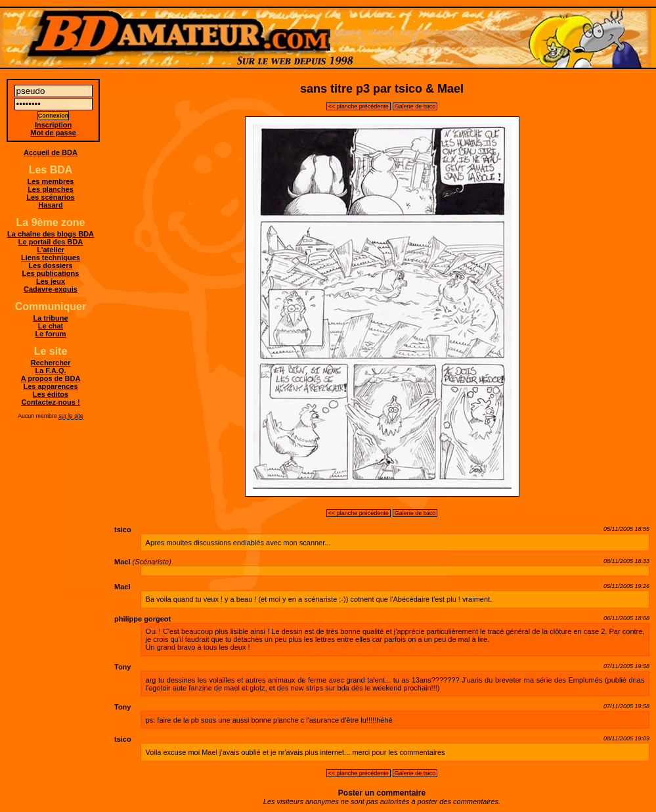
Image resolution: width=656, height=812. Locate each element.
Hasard (50, 205)
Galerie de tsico (415, 106)
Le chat (51, 326)
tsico (123, 530)
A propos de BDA (51, 378)
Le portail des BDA (51, 242)
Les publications (51, 273)
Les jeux (51, 281)
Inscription (53, 125)
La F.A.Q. (50, 371)
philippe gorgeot (142, 619)
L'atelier (51, 250)
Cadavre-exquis (51, 289)
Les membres (51, 181)
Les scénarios (50, 197)
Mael (122, 562)
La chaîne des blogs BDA (51, 234)
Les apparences (50, 386)
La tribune (50, 318)
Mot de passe (53, 133)
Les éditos (51, 394)
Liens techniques (51, 258)
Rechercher (51, 363)
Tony (122, 667)
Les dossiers (50, 265)
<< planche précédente (359, 106)
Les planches (51, 189)
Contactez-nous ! (50, 402)
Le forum (50, 334)
